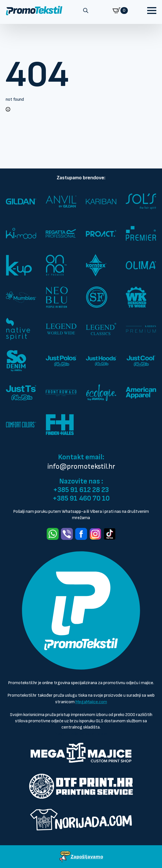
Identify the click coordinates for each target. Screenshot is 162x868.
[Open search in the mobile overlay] (86, 11)
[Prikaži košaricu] (120, 11)
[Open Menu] (152, 11)
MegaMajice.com (91, 702)
